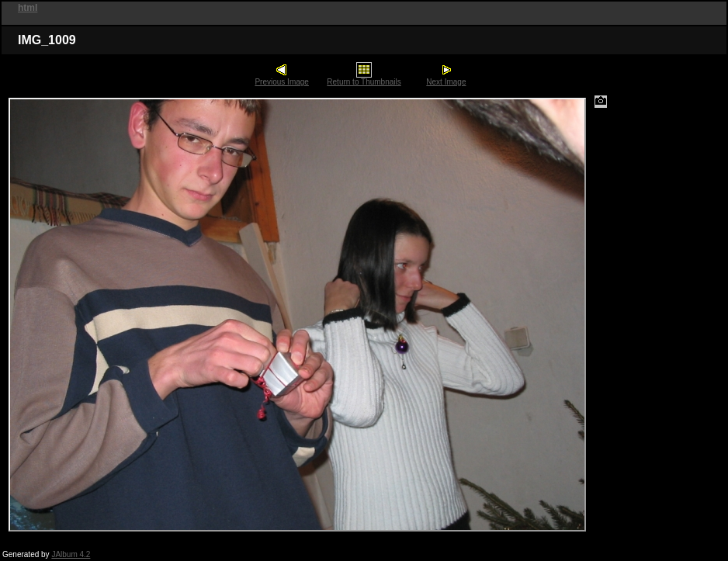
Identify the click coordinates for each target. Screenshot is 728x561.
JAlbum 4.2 (71, 554)
